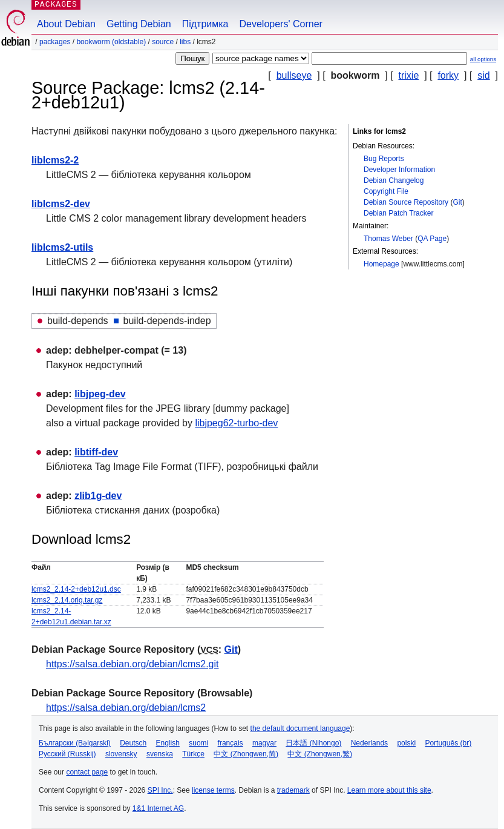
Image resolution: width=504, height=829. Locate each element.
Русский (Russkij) (67, 754)
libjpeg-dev (100, 394)
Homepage (381, 264)
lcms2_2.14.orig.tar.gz (67, 600)
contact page (87, 772)
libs (185, 42)
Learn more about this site (389, 790)
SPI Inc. (160, 790)
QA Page (432, 239)
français (231, 743)
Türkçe (193, 754)
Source (163, 42)
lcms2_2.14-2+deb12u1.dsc (76, 589)
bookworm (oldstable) (111, 42)
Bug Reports (384, 159)
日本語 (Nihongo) (313, 743)
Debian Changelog (394, 180)
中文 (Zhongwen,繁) (320, 754)
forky (448, 75)
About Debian (66, 24)
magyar (264, 743)
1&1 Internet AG (158, 808)
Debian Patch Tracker (398, 213)
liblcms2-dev (61, 204)
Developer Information (399, 170)
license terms (213, 790)
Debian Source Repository (406, 202)
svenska (160, 754)
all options (483, 59)
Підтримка (205, 24)
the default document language (300, 728)
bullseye (294, 75)
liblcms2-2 (55, 160)
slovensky (121, 754)
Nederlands (369, 743)
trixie (409, 75)
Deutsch (133, 743)
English (168, 743)
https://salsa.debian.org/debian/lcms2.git (133, 664)
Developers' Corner (281, 24)
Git (457, 202)
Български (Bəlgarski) (75, 743)
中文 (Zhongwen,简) (246, 754)
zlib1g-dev (98, 496)
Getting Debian (139, 24)
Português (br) (448, 743)
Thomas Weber (388, 239)
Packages (55, 42)
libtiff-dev (96, 452)
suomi (198, 743)
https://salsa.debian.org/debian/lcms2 (126, 708)
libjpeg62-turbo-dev (236, 423)
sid (483, 75)
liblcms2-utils (62, 247)
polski (406, 743)
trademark (293, 790)
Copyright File (386, 191)
